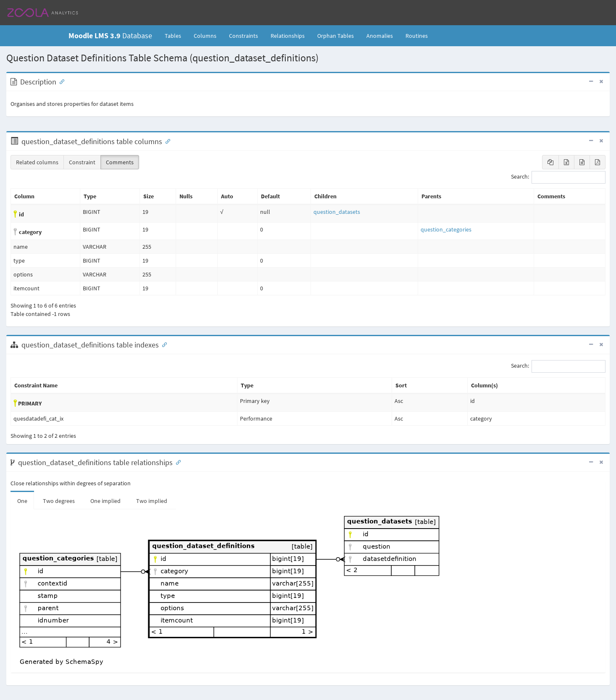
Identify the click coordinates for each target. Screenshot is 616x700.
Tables (176, 35)
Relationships (288, 36)
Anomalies (380, 36)
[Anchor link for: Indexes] (163, 344)
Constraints (244, 36)
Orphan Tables (336, 36)
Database (110, 36)
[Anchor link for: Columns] (166, 141)
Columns (205, 36)
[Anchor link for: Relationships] (176, 462)
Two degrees (59, 501)
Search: (558, 177)
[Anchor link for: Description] (60, 81)
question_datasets (337, 212)
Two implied (152, 501)
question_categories (446, 229)
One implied (105, 501)
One (22, 501)
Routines (417, 36)
